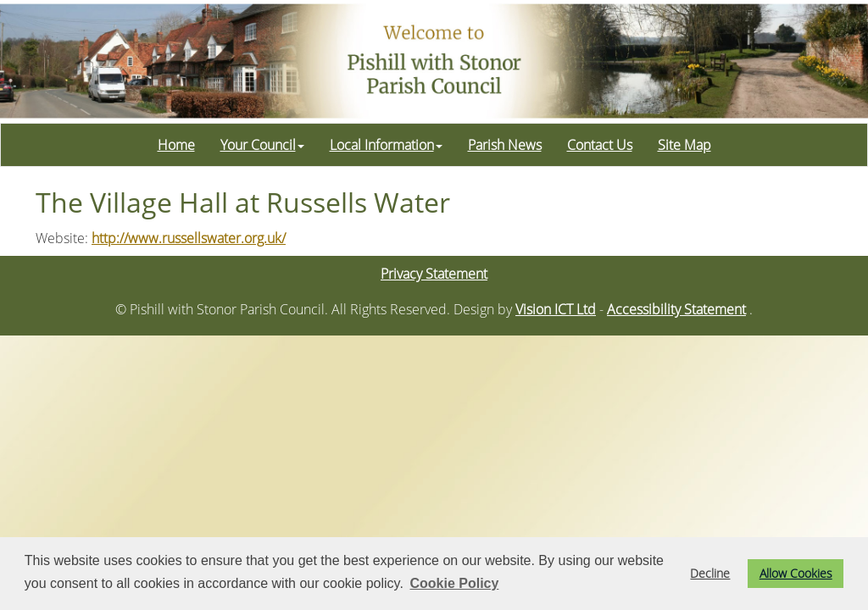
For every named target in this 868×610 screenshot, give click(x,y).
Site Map (684, 145)
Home (176, 145)
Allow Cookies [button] (796, 573)
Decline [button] (710, 573)
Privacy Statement (434, 274)
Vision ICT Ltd (556, 309)
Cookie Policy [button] (454, 583)
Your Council (262, 145)
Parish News (505, 145)
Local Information (386, 145)
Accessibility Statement (676, 309)
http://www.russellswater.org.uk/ (189, 238)
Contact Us (600, 145)
